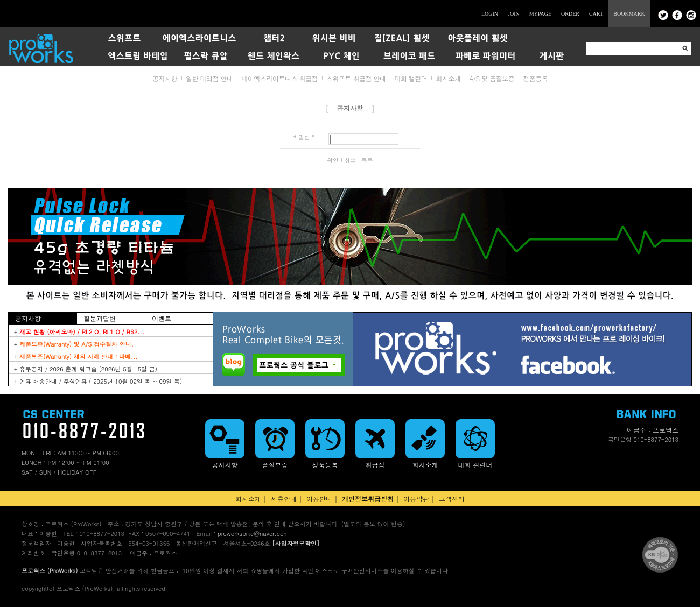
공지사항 (165, 78)
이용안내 (319, 499)
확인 (333, 160)
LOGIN (490, 14)
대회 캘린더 (411, 78)
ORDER (570, 14)
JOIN (514, 14)
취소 (350, 160)
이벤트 (162, 319)
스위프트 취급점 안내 (356, 78)
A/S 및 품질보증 (492, 78)
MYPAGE (540, 14)
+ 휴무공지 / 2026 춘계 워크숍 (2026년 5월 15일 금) (86, 369)
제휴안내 (284, 499)
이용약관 (416, 499)
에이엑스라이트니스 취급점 (279, 78)
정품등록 (535, 78)
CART (596, 14)
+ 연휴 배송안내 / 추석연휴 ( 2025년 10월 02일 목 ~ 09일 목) (98, 381)
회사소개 (448, 78)
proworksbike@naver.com (253, 534)
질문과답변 (100, 319)
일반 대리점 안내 (209, 78)
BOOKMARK (629, 14)
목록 (367, 160)
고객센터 (452, 499)
